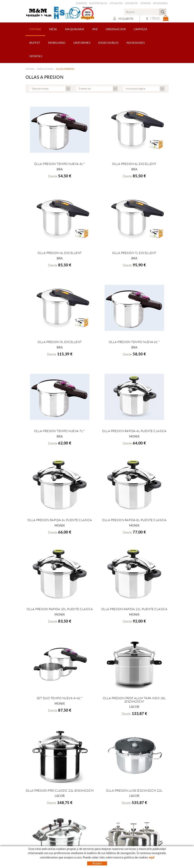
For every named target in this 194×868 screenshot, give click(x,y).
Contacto (131, 3)
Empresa (81, 3)
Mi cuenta (123, 18)
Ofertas (145, 3)
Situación (116, 3)
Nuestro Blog (98, 3)
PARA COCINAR (45, 69)
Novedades (160, 3)
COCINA (30, 69)
